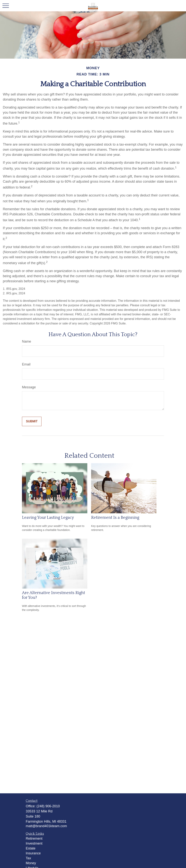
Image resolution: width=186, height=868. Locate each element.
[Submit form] (32, 421)
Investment (34, 843)
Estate (31, 848)
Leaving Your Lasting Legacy (48, 518)
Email (26, 364)
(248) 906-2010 (48, 806)
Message (29, 387)
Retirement (34, 839)
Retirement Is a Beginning (115, 518)
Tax (28, 858)
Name (27, 341)
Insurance (33, 853)
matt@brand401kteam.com (46, 826)
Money (31, 863)
